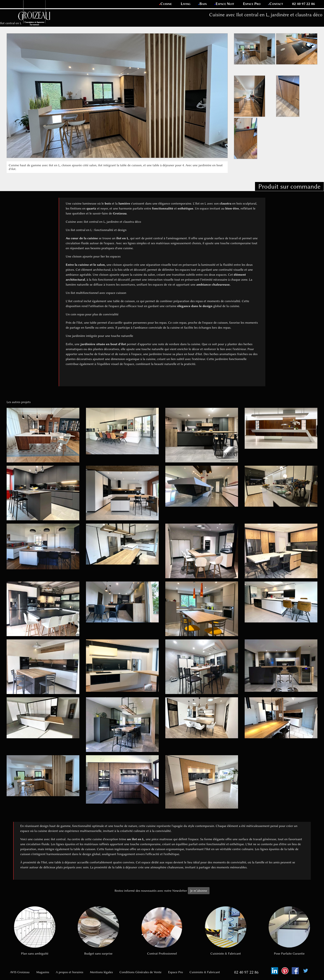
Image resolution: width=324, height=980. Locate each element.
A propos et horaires (70, 972)
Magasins (43, 972)
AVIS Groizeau (20, 972)
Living (186, 4)
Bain (203, 4)
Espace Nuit (225, 4)
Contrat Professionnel (162, 931)
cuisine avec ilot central (49, 839)
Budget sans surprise (98, 931)
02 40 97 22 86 (303, 4)
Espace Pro (252, 4)
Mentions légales (101, 972)
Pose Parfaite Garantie (289, 931)
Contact (276, 4)
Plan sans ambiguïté (35, 931)
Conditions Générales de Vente (140, 972)
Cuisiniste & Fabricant (226, 931)
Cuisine (166, 4)
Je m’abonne (199, 891)
